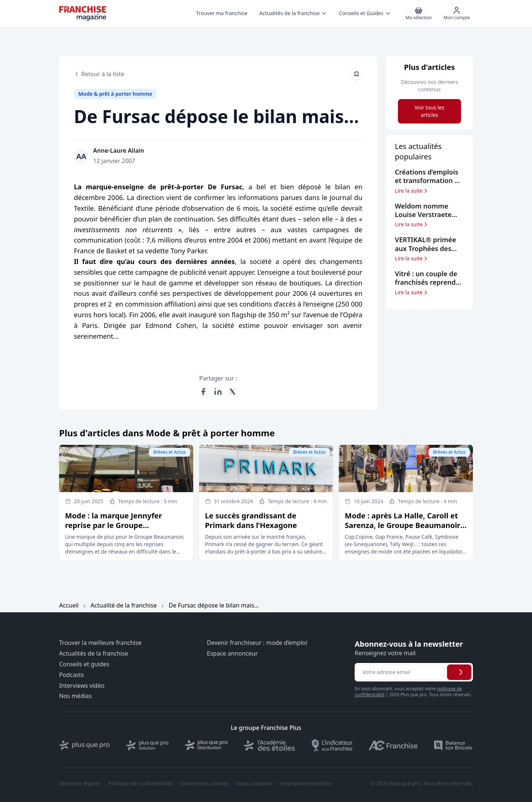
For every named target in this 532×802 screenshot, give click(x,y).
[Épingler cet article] (357, 74)
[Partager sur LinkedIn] (218, 392)
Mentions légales (80, 784)
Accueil (69, 605)
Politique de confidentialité (140, 784)
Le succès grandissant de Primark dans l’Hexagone (251, 520)
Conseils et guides (84, 664)
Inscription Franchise (306, 784)
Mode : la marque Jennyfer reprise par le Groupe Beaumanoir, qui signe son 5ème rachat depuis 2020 (124, 530)
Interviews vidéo (82, 686)
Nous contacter (255, 784)
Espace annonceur (232, 654)
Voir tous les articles (429, 111)
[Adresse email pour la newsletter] (400, 672)
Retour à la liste (99, 74)
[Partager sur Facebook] (203, 392)
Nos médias (75, 696)
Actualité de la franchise (124, 605)
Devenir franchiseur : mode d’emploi (257, 643)
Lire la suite (412, 191)
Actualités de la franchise (94, 654)
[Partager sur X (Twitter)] (233, 392)
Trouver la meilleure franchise (100, 643)
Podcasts (71, 675)
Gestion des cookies (205, 784)
